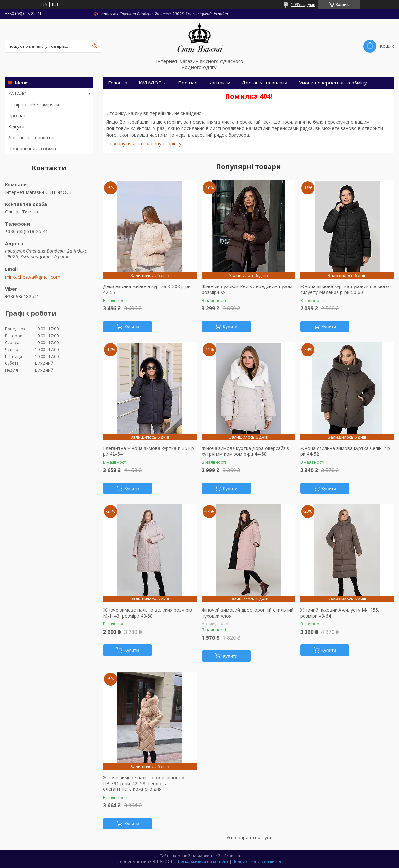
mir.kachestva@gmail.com (33, 277)
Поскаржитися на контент (203, 862)
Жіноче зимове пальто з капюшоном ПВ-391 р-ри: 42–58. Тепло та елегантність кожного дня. (144, 783)
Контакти (219, 83)
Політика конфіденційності (259, 862)
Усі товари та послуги (249, 837)
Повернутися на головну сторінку (144, 144)
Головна (118, 83)
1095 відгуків (303, 4)
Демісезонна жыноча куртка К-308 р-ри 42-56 (147, 289)
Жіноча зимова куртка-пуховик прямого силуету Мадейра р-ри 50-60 (345, 289)
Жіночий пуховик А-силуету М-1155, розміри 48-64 (340, 613)
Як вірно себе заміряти (34, 105)
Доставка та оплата (31, 137)
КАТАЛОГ (19, 93)
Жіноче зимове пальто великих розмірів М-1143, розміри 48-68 (147, 613)
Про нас (17, 115)
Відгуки (16, 127)
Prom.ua (232, 856)
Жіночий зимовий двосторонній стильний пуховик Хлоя (248, 613)
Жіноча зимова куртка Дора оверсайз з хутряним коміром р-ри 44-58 (245, 451)
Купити (132, 327)
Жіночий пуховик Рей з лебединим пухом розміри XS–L (247, 289)
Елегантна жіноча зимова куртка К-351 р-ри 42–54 (149, 451)
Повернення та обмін (32, 148)
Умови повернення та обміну (333, 83)
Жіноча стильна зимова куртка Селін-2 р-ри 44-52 (346, 451)
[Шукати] (95, 46)
